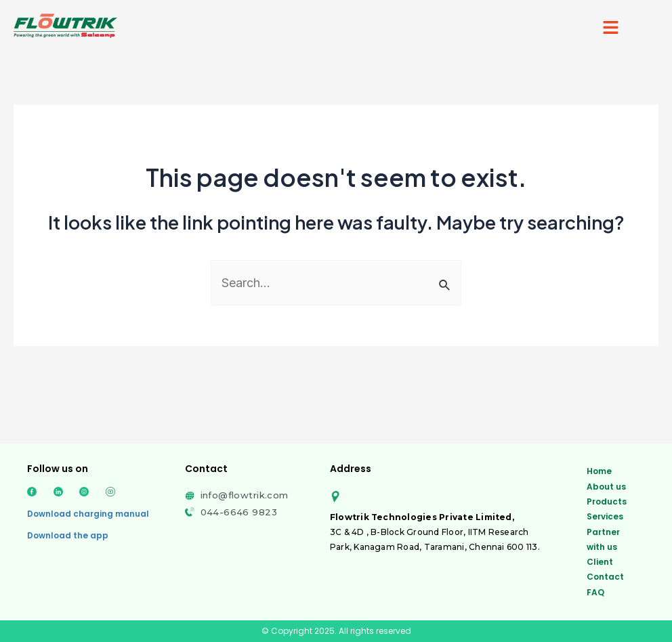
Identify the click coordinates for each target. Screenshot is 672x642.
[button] (611, 28)
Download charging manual (88, 514)
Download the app (68, 535)
